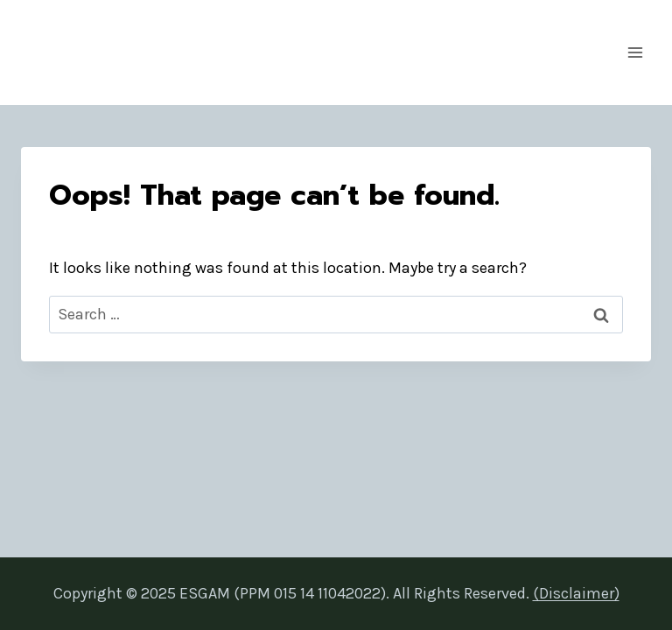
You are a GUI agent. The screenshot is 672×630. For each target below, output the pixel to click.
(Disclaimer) (576, 593)
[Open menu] (635, 52)
